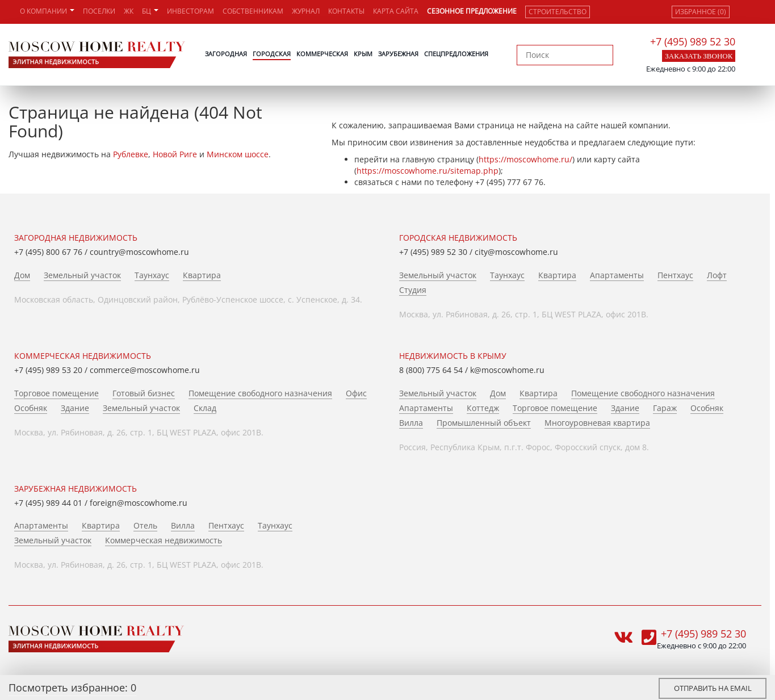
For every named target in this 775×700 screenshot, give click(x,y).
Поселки (99, 11)
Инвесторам (190, 11)
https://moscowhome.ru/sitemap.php (428, 171)
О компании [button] (47, 11)
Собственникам (253, 11)
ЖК (129, 11)
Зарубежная (398, 54)
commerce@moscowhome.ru (145, 370)
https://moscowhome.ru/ (525, 159)
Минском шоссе (238, 154)
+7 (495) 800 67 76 (48, 252)
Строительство (558, 12)
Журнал (306, 11)
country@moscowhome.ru (139, 252)
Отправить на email (713, 688)
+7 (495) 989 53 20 (48, 370)
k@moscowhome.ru (507, 370)
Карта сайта (396, 11)
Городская (272, 54)
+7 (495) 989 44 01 (48, 503)
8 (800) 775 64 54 (431, 370)
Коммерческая (322, 54)
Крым (363, 54)
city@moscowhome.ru (516, 252)
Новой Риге (175, 154)
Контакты (346, 11)
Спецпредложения (456, 54)
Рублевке (131, 154)
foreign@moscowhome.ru (139, 503)
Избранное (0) (701, 12)
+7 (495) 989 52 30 (693, 41)
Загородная (226, 54)
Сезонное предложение (472, 11)
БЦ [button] (150, 11)
